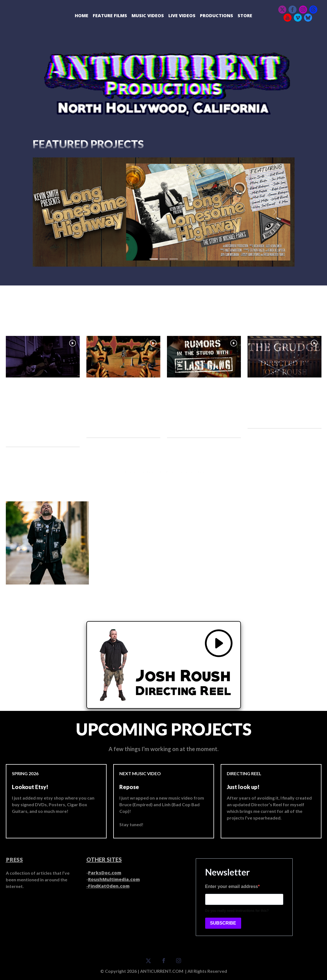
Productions (217, 16)
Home (82, 16)
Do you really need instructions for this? (237, 911)
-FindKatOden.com (108, 886)
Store (245, 16)
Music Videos (148, 16)
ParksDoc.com (105, 873)
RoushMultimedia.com (114, 879)
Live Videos (182, 16)
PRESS (14, 860)
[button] (52, 212)
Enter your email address (232, 886)
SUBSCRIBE (223, 923)
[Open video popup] (43, 357)
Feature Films (110, 16)
